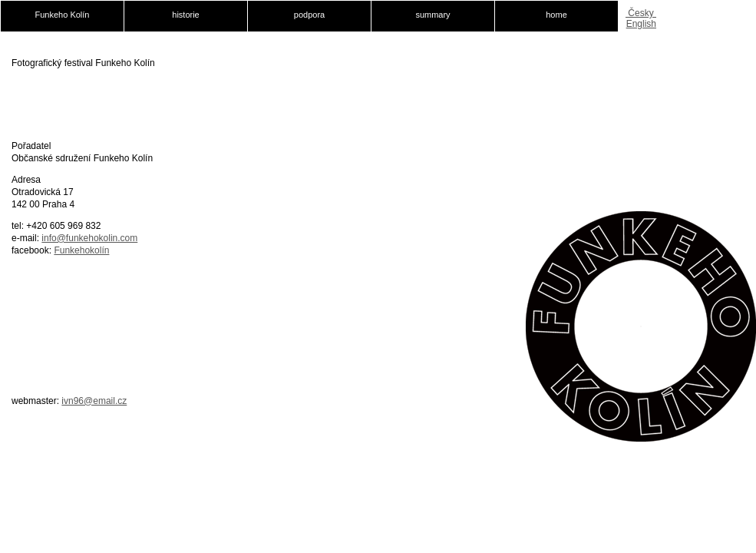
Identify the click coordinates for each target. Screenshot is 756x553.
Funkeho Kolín (63, 15)
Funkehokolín (81, 250)
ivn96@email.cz (94, 401)
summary (432, 15)
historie (185, 15)
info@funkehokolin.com (89, 238)
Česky (641, 13)
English (641, 24)
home (556, 15)
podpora (309, 15)
